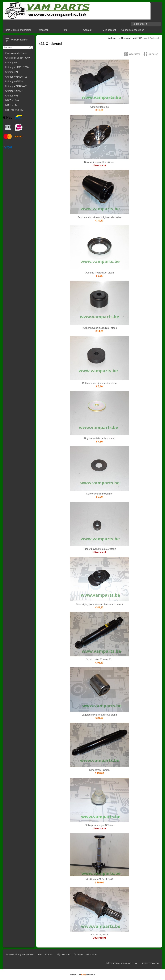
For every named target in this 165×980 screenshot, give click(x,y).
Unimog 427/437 (14, 91)
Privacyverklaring (150, 963)
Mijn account (109, 30)
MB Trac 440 (12, 100)
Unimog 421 (12, 72)
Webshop (44, 30)
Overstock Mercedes (16, 53)
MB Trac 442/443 (14, 110)
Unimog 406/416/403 (16, 77)
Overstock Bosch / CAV (18, 58)
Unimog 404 (12, 63)
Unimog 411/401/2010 (17, 67)
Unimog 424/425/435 (16, 86)
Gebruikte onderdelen (133, 30)
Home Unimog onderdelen (18, 30)
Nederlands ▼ (140, 24)
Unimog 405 (12, 96)
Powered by (83, 975)
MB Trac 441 (12, 105)
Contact (87, 30)
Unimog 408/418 (14, 81)
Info (65, 30)
